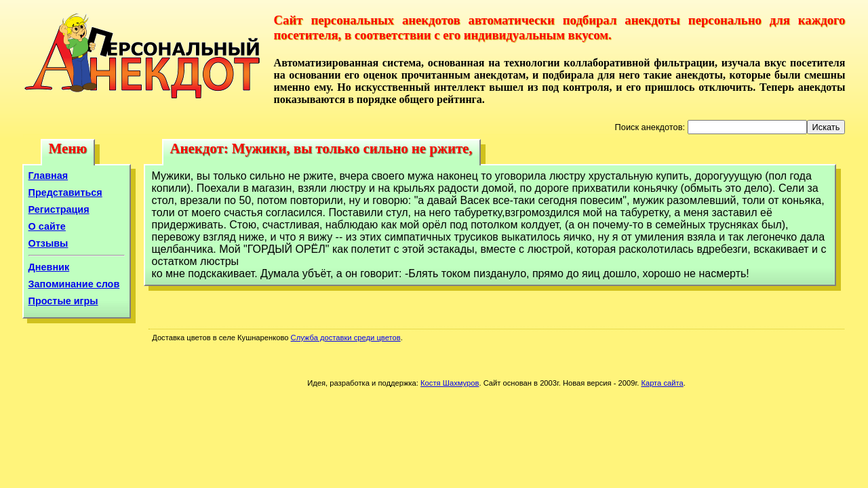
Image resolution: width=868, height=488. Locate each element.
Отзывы (48, 243)
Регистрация (59, 209)
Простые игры (63, 301)
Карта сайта (662, 383)
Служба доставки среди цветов (346, 338)
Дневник (49, 267)
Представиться (65, 192)
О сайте (47, 226)
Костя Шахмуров (450, 383)
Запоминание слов (74, 284)
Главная (48, 176)
